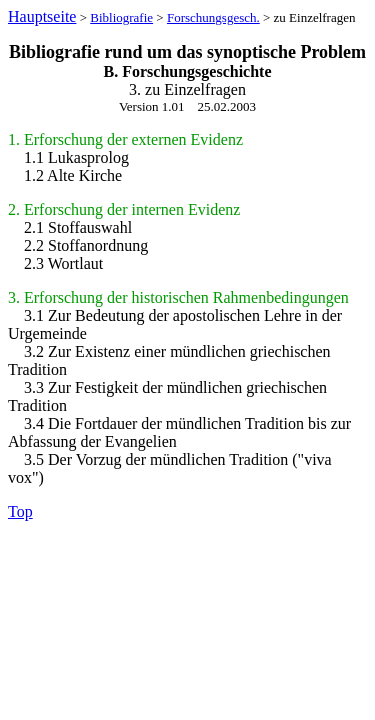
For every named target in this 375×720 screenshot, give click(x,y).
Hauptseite (42, 16)
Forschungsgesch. (213, 17)
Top (20, 511)
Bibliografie (121, 17)
